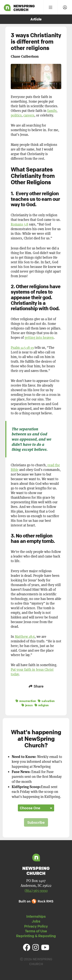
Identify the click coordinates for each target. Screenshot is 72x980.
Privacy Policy (36, 926)
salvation (46, 701)
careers (29, 115)
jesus (27, 705)
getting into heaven (39, 338)
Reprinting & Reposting (36, 936)
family (52, 111)
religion (42, 705)
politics (16, 115)
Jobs (36, 921)
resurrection (26, 701)
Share (36, 686)
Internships (36, 916)
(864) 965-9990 (36, 891)
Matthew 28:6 (25, 637)
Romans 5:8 (19, 224)
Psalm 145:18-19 (22, 348)
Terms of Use (36, 931)
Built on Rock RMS (36, 901)
